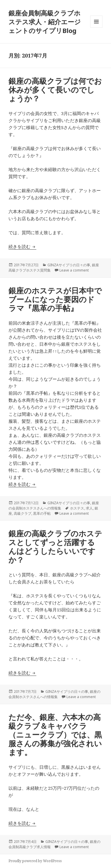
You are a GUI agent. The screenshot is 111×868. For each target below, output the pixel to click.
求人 (89, 508)
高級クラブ (23, 513)
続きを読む (22, 246)
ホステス (77, 508)
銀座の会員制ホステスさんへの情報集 (54, 506)
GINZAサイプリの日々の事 (69, 265)
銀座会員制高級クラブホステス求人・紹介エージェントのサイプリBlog (45, 22)
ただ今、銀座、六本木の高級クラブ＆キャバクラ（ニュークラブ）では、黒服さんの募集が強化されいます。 (55, 735)
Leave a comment (74, 270)
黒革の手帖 (42, 513)
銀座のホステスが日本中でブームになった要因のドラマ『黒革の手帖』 (55, 299)
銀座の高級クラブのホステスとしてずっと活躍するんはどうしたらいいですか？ (55, 547)
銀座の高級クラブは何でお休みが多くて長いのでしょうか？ (55, 90)
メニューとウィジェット (96, 28)
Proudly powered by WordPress (35, 861)
